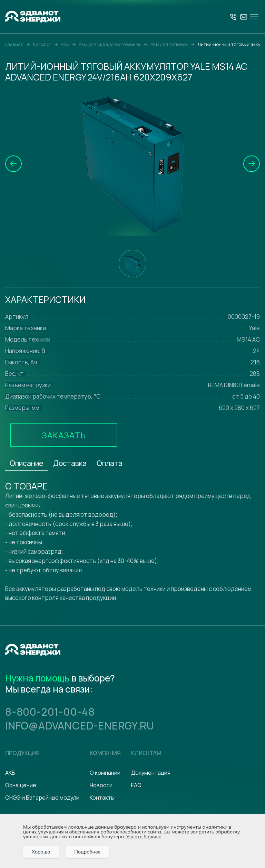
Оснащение (21, 785)
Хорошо (41, 852)
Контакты (102, 798)
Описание (26, 463)
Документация (151, 773)
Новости (101, 785)
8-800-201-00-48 (50, 712)
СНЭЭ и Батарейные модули (42, 798)
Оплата (110, 463)
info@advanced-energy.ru (80, 726)
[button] (13, 164)
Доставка (70, 463)
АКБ (10, 773)
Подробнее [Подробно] (87, 852)
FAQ (136, 785)
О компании (105, 773)
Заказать (64, 435)
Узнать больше (144, 837)
